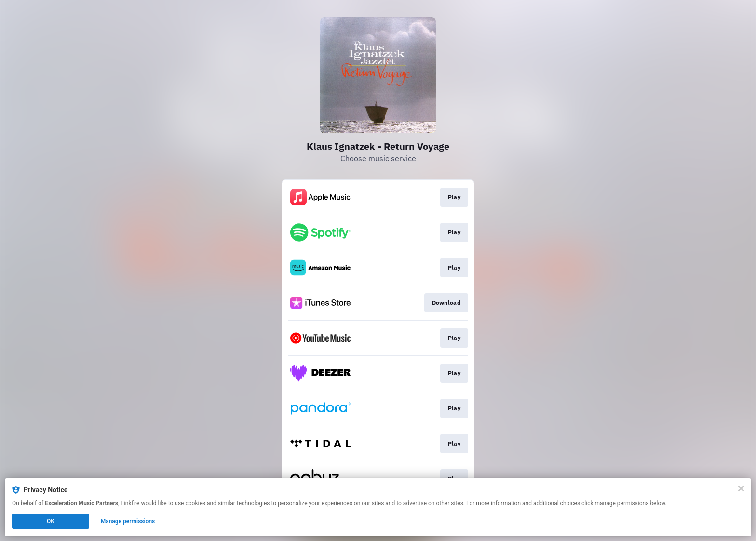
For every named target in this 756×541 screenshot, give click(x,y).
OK (51, 521)
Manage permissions (128, 521)
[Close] (741, 488)
